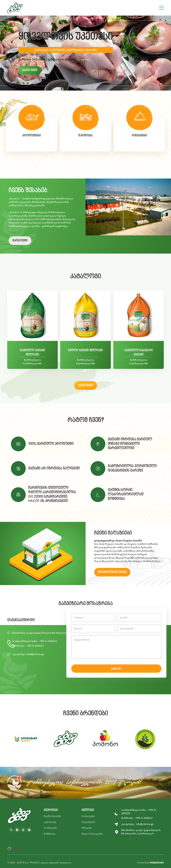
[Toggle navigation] (161, 7)
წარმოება (50, 834)
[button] (19, 83)
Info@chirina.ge (35, 654)
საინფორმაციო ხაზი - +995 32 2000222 (35, 641)
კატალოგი (50, 822)
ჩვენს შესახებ (52, 816)
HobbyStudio (157, 863)
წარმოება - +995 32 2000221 (28, 646)
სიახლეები (50, 828)
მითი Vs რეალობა (92, 834)
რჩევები (87, 828)
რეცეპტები (88, 822)
